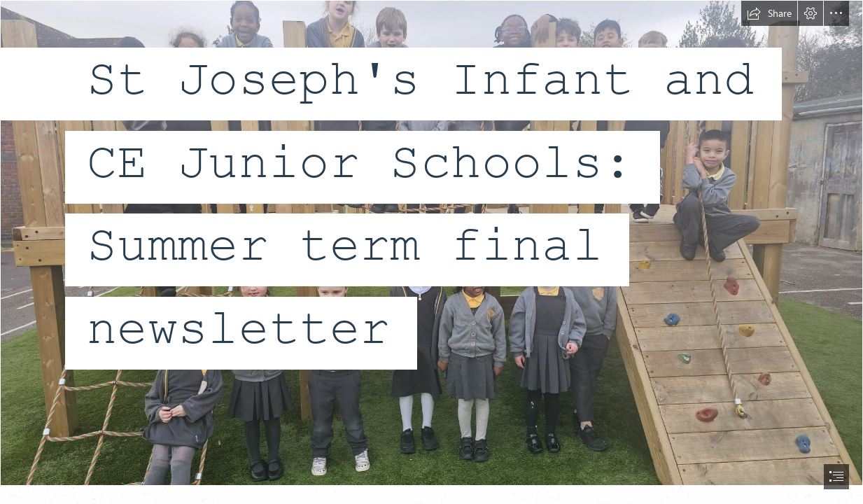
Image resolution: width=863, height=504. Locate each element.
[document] (431, 252)
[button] (769, 13)
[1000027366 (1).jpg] (431, 243)
